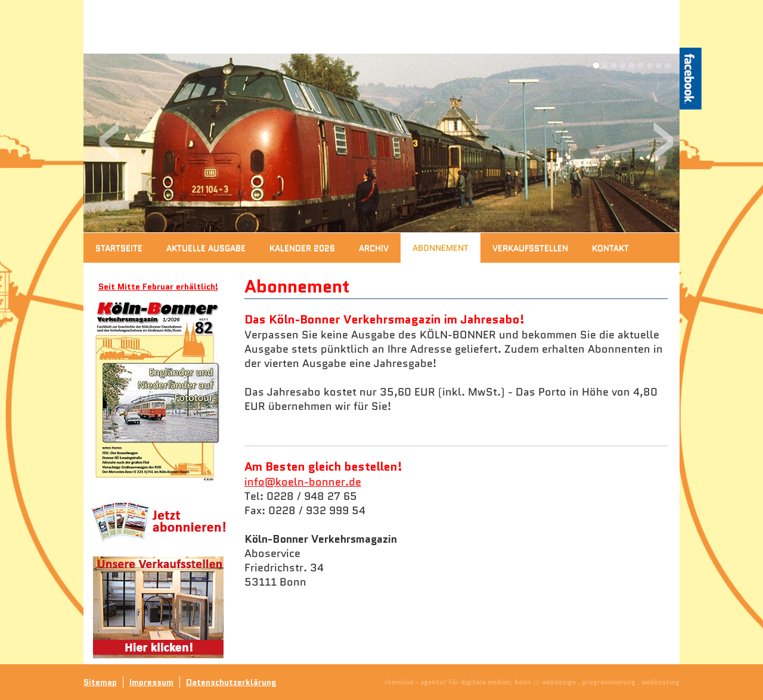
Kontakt (610, 248)
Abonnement (441, 248)
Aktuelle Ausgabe (206, 248)
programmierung (609, 682)
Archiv (374, 248)
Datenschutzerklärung (231, 682)
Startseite (119, 248)
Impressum (151, 682)
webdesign (559, 682)
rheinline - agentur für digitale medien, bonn (458, 682)
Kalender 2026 (302, 248)
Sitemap (100, 682)
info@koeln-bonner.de (303, 482)
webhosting (660, 682)
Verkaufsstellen (530, 248)
